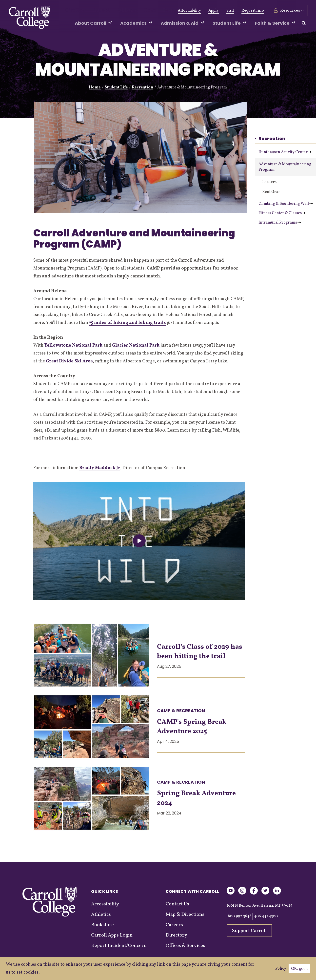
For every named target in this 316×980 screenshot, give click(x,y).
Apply (213, 11)
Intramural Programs (280, 223)
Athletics (118, 11)
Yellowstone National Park (73, 345)
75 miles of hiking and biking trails (128, 323)
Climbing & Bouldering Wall (286, 204)
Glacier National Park (136, 345)
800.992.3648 (240, 916)
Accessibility (105, 904)
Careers (174, 925)
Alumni (96, 11)
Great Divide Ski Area (69, 361)
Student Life (116, 87)
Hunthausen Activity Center (285, 152)
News (138, 11)
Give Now (74, 11)
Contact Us (177, 904)
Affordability (189, 11)
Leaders (269, 182)
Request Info (252, 11)
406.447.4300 (266, 916)
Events (156, 11)
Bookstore (102, 925)
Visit (229, 11)
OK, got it (299, 969)
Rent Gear (271, 192)
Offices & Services (185, 946)
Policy (281, 969)
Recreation (143, 87)
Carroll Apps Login (112, 935)
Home (95, 87)
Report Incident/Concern (119, 946)
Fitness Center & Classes (282, 213)
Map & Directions (185, 915)
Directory (176, 935)
